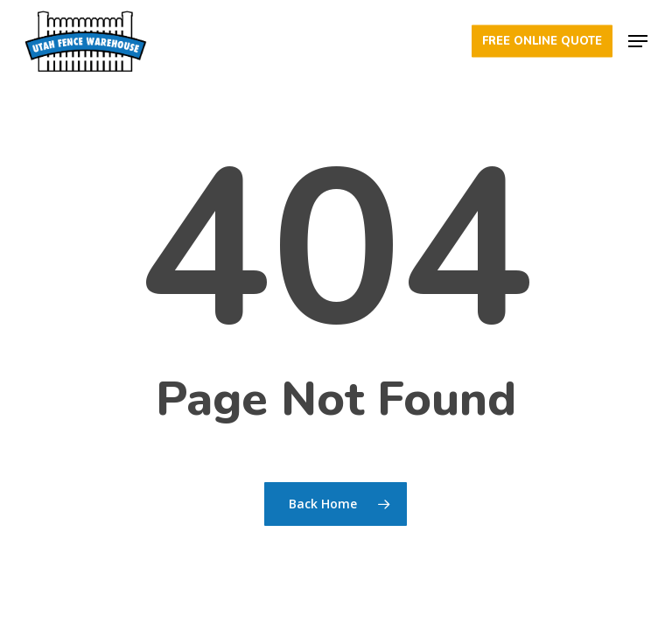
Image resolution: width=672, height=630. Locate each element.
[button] (638, 41)
